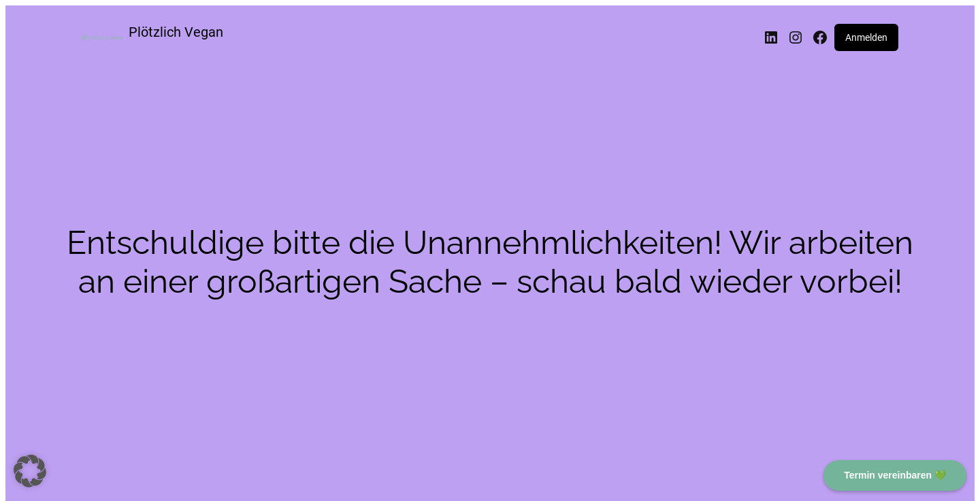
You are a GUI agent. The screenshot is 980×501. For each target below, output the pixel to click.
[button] (30, 471)
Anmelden (866, 37)
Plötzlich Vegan (176, 32)
